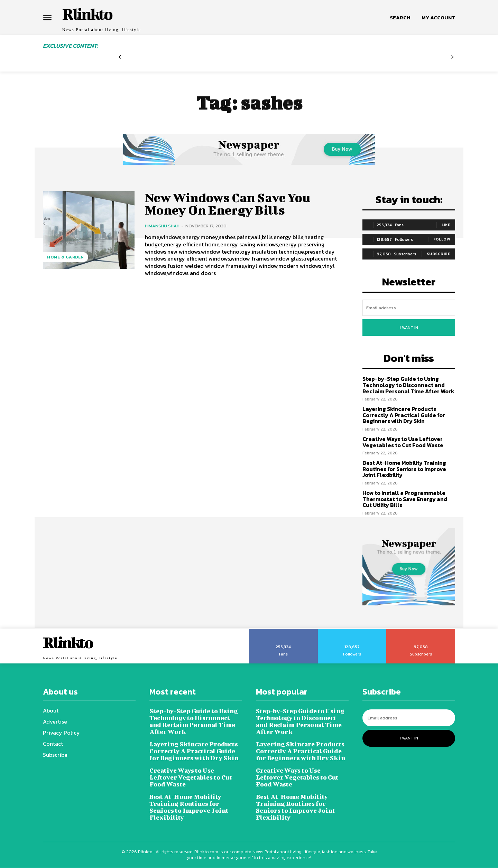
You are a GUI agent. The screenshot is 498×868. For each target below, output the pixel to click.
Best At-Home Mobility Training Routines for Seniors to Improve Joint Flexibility (404, 469)
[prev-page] (120, 60)
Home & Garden (66, 257)
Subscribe (439, 254)
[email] (409, 308)
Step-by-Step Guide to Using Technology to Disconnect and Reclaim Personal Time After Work (408, 385)
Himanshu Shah (162, 227)
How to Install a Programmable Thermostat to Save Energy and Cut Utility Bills (405, 499)
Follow (442, 239)
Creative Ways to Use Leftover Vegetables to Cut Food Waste (403, 442)
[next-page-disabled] (453, 60)
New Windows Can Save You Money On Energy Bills (232, 204)
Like (446, 225)
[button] (400, 18)
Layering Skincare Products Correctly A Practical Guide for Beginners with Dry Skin (404, 415)
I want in (409, 328)
